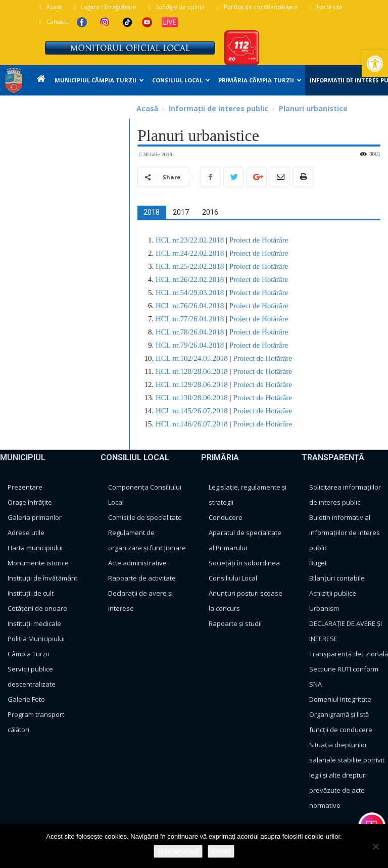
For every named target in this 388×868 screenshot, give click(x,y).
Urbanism (324, 608)
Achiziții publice (333, 593)
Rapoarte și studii (235, 623)
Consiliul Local (181, 80)
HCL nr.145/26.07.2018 (192, 411)
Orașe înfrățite (30, 502)
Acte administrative (137, 563)
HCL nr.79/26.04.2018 (190, 345)
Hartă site (325, 7)
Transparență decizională (349, 654)
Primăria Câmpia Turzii (260, 80)
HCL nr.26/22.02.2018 (190, 279)
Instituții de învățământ (42, 578)
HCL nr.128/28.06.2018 (192, 371)
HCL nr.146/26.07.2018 (192, 424)
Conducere (226, 517)
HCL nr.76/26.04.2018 (190, 306)
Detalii (221, 851)
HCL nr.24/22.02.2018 (190, 253)
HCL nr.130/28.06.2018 (192, 398)
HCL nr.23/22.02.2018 (190, 240)
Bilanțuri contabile (337, 578)
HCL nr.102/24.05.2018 (192, 358)
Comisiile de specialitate (145, 517)
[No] (375, 846)
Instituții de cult (31, 593)
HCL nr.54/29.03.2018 (190, 293)
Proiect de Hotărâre (258, 240)
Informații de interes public (219, 108)
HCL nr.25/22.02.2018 (190, 266)
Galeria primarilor (35, 517)
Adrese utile (26, 533)
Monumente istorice (38, 563)
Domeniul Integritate (340, 699)
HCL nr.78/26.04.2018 (190, 332)
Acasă (49, 7)
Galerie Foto (26, 699)
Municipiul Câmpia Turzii (99, 80)
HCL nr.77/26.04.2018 (190, 319)
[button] (375, 64)
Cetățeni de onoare (37, 608)
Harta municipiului (35, 548)
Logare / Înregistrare (104, 7)
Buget (318, 563)
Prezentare (25, 487)
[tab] (152, 212)
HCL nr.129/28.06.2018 (192, 384)
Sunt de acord (178, 851)
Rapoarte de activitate (142, 578)
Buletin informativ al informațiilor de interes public (345, 533)
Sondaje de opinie (175, 7)
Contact (52, 21)
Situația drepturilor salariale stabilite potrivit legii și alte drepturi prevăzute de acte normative (347, 775)
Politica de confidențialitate (256, 7)
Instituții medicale (34, 623)
